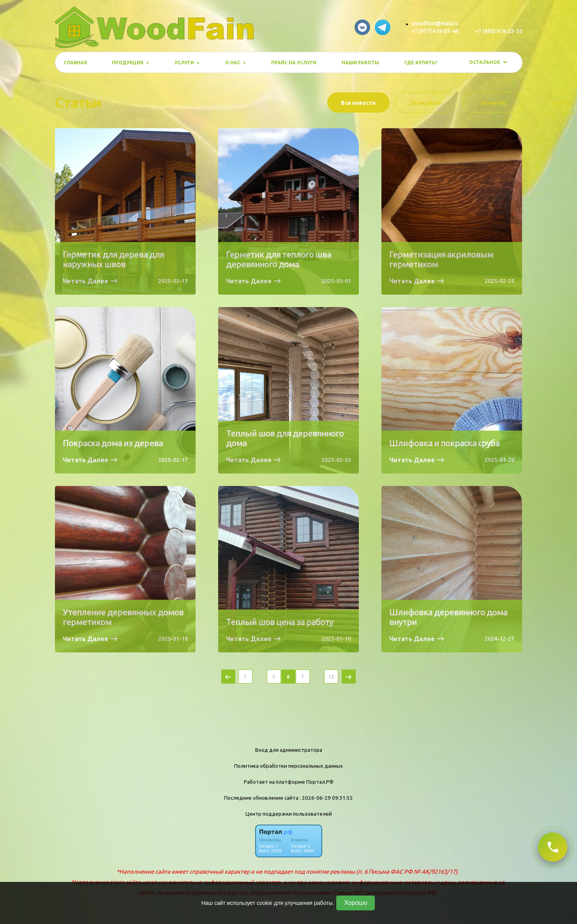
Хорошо (356, 903)
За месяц (493, 103)
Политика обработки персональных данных (288, 766)
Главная (75, 63)
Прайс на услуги (294, 63)
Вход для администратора (289, 750)
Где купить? (421, 63)
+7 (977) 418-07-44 (435, 31)
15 (331, 677)
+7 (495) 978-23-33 (499, 31)
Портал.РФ (320, 782)
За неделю (426, 103)
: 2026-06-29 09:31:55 (326, 798)
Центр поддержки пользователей (289, 814)
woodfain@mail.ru (435, 23)
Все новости (358, 103)
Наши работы (360, 63)
